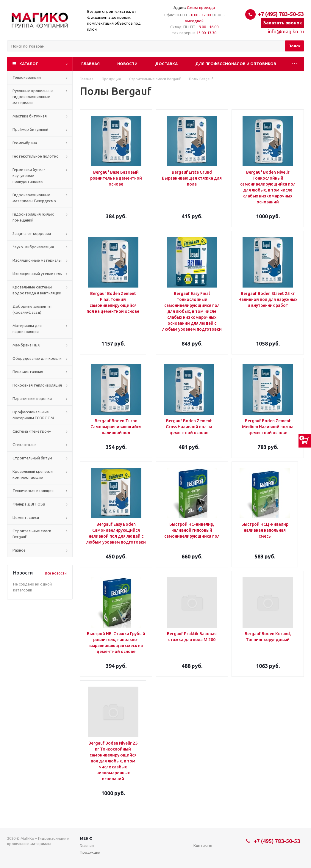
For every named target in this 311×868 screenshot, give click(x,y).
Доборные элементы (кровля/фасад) (32, 309)
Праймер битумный (30, 129)
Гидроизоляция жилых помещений (33, 217)
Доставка (166, 64)
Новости (127, 64)
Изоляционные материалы (37, 260)
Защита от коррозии (32, 233)
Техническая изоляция (33, 491)
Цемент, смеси (26, 517)
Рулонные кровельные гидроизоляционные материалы (33, 97)
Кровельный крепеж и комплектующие (33, 474)
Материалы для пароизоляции (27, 329)
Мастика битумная (30, 116)
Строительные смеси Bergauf (32, 534)
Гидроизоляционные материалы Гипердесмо (34, 198)
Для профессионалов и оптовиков (236, 64)
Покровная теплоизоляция (37, 385)
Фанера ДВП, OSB (29, 504)
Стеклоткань (25, 445)
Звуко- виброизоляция (33, 247)
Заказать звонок (283, 23)
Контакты (203, 845)
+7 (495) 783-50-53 (281, 14)
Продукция (90, 852)
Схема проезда (201, 7)
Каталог (29, 64)
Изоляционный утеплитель (37, 274)
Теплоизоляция (27, 77)
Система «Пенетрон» (32, 431)
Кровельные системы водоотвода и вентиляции (37, 290)
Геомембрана (25, 143)
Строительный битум (32, 458)
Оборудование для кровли (37, 358)
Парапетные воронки (32, 398)
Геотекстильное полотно (36, 156)
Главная (90, 64)
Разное (19, 550)
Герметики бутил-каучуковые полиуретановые (29, 175)
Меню (86, 838)
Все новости (56, 573)
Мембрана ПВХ (26, 345)
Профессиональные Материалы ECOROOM (33, 415)
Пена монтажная (28, 372)
